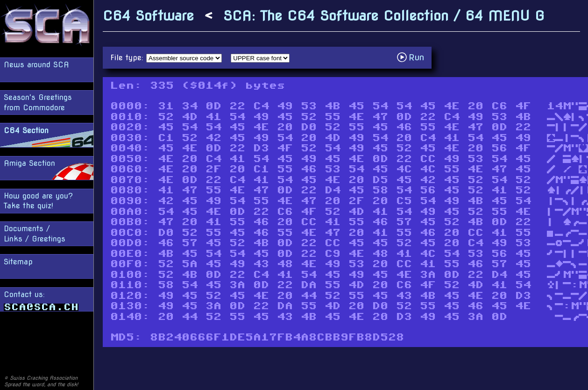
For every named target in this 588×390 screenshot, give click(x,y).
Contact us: (41, 301)
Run (413, 57)
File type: (128, 58)
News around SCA (36, 65)
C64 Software (148, 16)
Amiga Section (29, 163)
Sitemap (18, 262)
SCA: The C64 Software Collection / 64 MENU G (384, 16)
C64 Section (26, 131)
